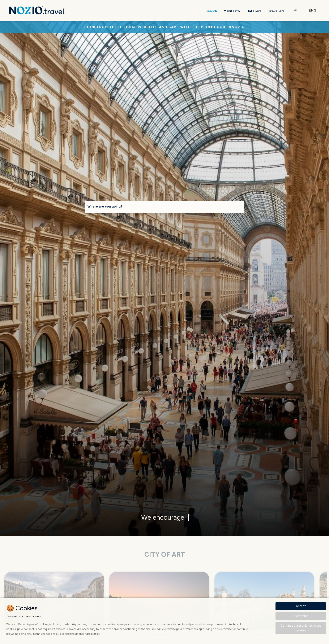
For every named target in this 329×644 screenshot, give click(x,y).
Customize (301, 616)
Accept (301, 606)
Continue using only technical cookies (301, 628)
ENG (313, 10)
